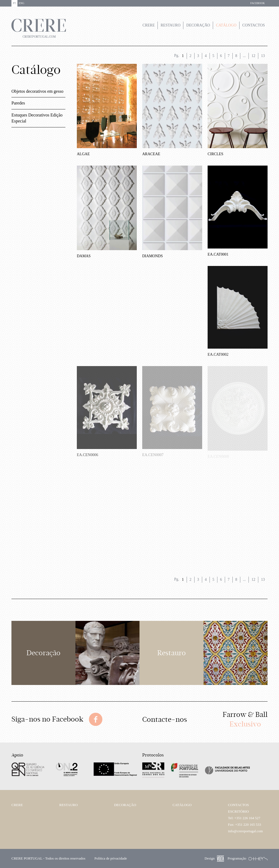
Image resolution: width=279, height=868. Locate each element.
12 (253, 56)
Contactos (254, 25)
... (245, 56)
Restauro (171, 25)
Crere (149, 25)
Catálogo (226, 25)
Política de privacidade (111, 858)
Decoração (198, 25)
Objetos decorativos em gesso (37, 91)
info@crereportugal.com (245, 831)
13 (263, 56)
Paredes (18, 103)
